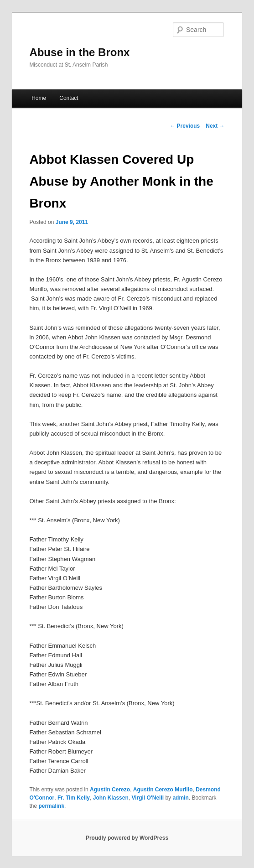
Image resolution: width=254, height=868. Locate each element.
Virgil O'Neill (148, 798)
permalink (51, 806)
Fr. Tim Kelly (74, 798)
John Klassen (111, 798)
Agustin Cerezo (110, 790)
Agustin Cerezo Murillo (163, 790)
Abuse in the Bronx (79, 52)
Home (39, 98)
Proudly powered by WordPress (127, 838)
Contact (69, 98)
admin (180, 798)
